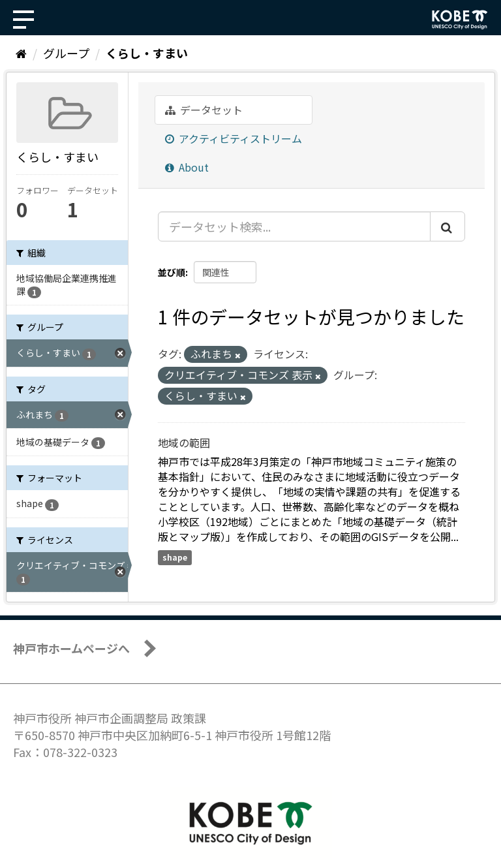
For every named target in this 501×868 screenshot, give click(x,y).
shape (175, 557)
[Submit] (448, 226)
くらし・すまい (147, 53)
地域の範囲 (184, 442)
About (187, 167)
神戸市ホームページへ (71, 648)
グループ (66, 53)
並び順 (172, 272)
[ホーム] (21, 53)
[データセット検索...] (294, 226)
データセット (204, 110)
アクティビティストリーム (234, 138)
